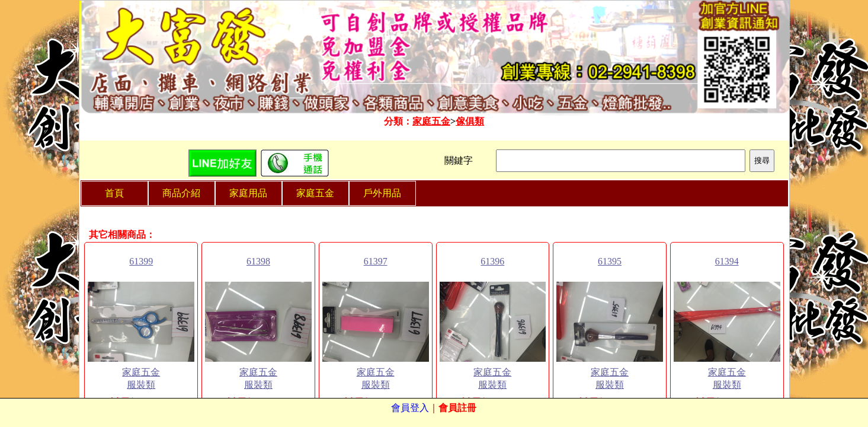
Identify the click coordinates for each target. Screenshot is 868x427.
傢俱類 (470, 121)
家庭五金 (431, 121)
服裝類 (141, 385)
